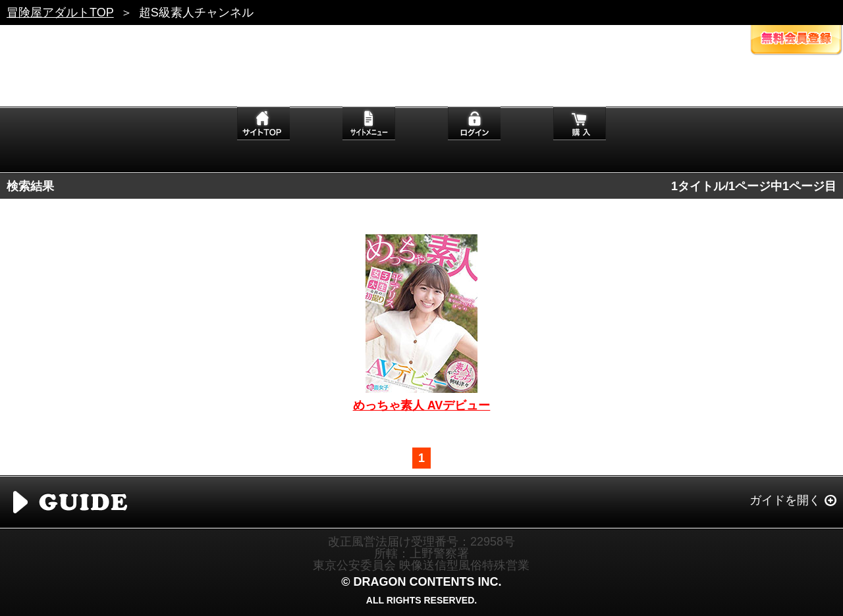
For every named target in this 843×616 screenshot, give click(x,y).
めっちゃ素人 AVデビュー (422, 405)
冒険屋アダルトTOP (60, 13)
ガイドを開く (785, 500)
